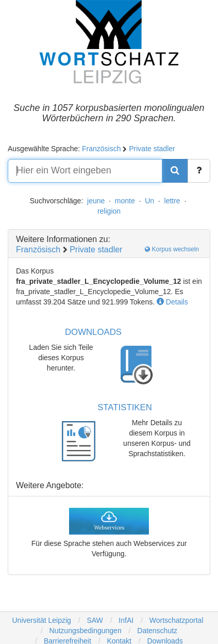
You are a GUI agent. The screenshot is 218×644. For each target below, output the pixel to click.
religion (109, 211)
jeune (96, 201)
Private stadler (152, 149)
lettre (172, 201)
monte (125, 201)
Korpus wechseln (172, 249)
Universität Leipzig (41, 620)
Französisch (101, 149)
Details (172, 302)
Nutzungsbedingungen (86, 631)
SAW (94, 620)
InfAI (125, 620)
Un (149, 201)
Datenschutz (157, 631)
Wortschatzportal (175, 620)
